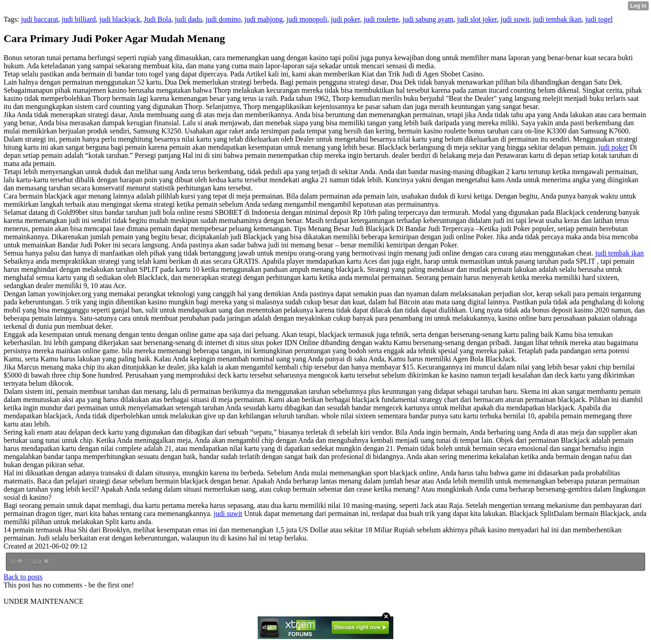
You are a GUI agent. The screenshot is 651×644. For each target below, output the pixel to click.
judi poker (346, 19)
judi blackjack (120, 19)
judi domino (223, 19)
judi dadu (189, 19)
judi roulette (381, 19)
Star (39, 562)
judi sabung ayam (428, 19)
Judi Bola (158, 19)
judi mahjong (264, 19)
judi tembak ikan (557, 19)
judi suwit (515, 19)
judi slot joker (477, 19)
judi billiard (79, 19)
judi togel (599, 19)
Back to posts (23, 577)
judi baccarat (39, 19)
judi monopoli (307, 19)
